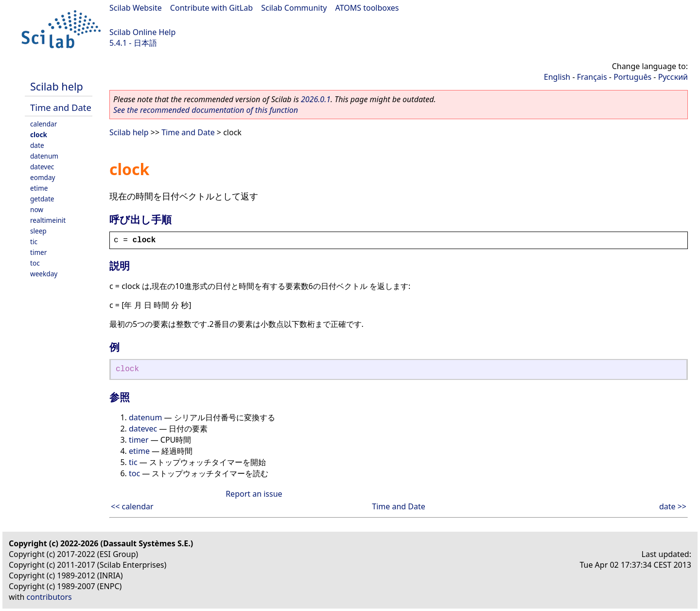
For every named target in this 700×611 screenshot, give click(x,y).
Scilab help (57, 86)
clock (39, 135)
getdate (42, 199)
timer (38, 252)
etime (39, 188)
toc (35, 263)
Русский (673, 77)
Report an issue (254, 494)
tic (34, 242)
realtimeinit (48, 220)
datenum (44, 156)
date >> (673, 506)
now (37, 209)
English (557, 77)
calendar (44, 124)
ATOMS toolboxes (367, 8)
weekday (44, 274)
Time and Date (61, 107)
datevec (42, 167)
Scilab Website (136, 8)
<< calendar (132, 506)
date (37, 145)
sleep (38, 231)
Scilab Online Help (142, 32)
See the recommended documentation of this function (206, 110)
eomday (43, 177)
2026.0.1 (316, 99)
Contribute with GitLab (211, 8)
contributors (49, 597)
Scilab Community (294, 8)
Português (632, 77)
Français (592, 77)
